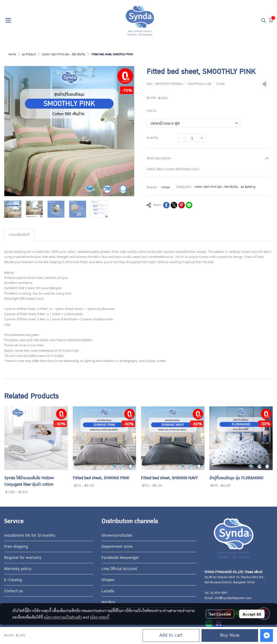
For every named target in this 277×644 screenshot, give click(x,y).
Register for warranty (23, 558)
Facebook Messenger (120, 558)
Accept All (252, 614)
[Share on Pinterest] (182, 205)
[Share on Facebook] (166, 205)
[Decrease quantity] (182, 138)
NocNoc (108, 602)
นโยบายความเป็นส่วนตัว (63, 617)
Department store (117, 546)
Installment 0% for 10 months (30, 535)
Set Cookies (220, 614)
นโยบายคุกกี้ (100, 617)
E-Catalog (13, 580)
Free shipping (16, 546)
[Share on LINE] (189, 205)
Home (12, 54)
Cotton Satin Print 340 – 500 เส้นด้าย (64, 54)
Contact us (13, 591)
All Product (29, 54)
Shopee (108, 580)
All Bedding (248, 187)
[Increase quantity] (202, 138)
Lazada (108, 591)
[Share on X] (174, 205)
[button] (263, 20)
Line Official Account (119, 569)
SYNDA (166, 187)
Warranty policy (18, 569)
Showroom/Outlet (117, 535)
